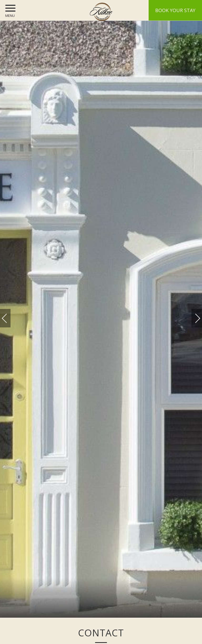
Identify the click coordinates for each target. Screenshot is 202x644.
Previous (10, 318)
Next (192, 316)
